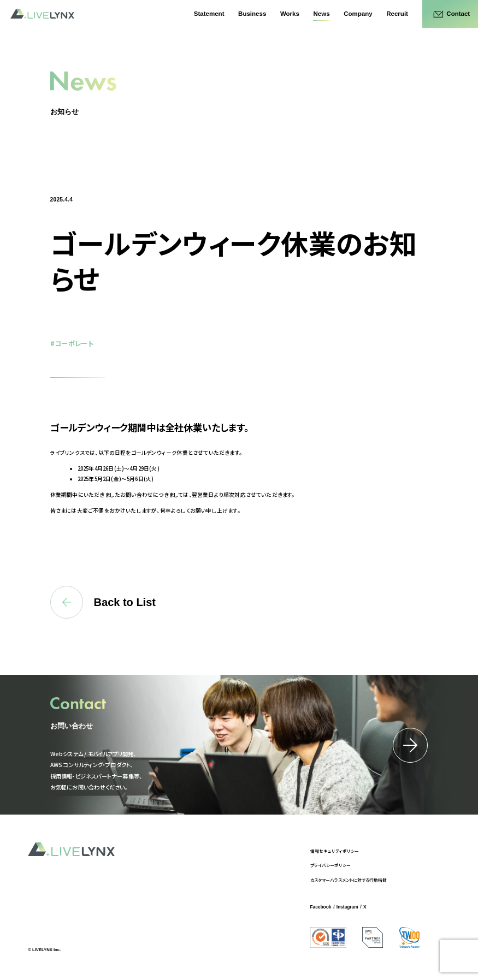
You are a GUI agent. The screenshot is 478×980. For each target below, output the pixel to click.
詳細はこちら (410, 745)
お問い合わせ (72, 726)
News (321, 14)
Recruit (397, 14)
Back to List (103, 602)
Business (252, 14)
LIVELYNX (42, 14)
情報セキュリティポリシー (335, 851)
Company (358, 14)
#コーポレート (72, 343)
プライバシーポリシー (331, 865)
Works (290, 14)
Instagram (347, 907)
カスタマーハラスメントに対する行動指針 (349, 880)
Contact (458, 14)
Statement (209, 14)
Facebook (321, 907)
